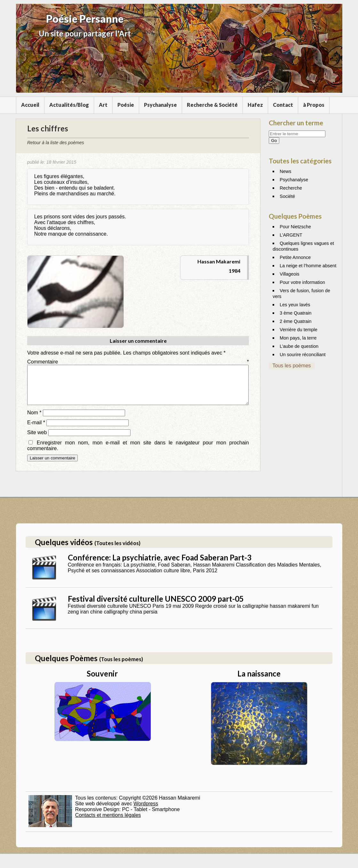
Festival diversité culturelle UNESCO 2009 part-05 (156, 606)
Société (287, 196)
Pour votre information (302, 282)
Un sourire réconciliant (302, 355)
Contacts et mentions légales (108, 823)
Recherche (291, 188)
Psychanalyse (160, 105)
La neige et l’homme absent (308, 266)
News (285, 171)
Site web (37, 440)
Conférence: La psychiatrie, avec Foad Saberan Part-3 (160, 565)
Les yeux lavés (295, 305)
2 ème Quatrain (295, 321)
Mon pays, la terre (298, 338)
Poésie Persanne (85, 19)
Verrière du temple (298, 330)
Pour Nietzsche (295, 227)
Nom (34, 420)
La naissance (259, 681)
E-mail (36, 430)
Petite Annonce (295, 257)
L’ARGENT (291, 235)
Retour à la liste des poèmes (56, 143)
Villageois (289, 274)
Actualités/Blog (69, 105)
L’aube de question (299, 346)
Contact (283, 105)
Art (103, 105)
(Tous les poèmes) (121, 667)
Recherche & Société (212, 105)
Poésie (126, 105)
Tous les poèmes (292, 366)
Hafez (255, 105)
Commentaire (138, 362)
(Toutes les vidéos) (117, 551)
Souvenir (102, 681)
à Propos (314, 105)
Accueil (30, 105)
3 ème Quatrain (295, 313)
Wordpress (146, 811)
